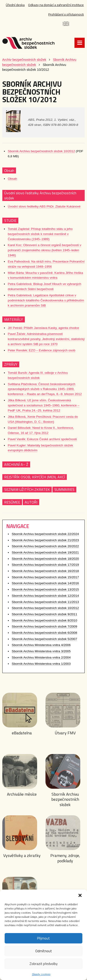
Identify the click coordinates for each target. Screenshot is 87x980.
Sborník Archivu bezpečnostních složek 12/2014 (45, 598)
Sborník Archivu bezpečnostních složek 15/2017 (45, 579)
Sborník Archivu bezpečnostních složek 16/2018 (45, 573)
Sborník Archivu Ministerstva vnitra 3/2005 (41, 653)
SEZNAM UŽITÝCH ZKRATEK (27, 492)
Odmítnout (44, 951)
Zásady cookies (41, 974)
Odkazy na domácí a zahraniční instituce (55, 5)
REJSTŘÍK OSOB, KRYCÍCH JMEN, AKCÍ (35, 479)
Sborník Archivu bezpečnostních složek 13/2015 (45, 592)
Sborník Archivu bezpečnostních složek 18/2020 (45, 561)
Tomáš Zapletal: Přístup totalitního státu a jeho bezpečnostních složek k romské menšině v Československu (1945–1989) (40, 236)
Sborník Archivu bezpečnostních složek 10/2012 (41, 153)
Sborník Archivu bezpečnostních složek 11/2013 (45, 604)
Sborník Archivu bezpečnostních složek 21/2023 (45, 542)
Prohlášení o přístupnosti (66, 15)
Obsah (13, 181)
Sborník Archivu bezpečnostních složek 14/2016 (45, 585)
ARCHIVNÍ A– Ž (16, 466)
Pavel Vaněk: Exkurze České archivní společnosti (42, 441)
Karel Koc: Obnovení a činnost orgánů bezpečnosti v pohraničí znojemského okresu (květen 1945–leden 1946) (45, 252)
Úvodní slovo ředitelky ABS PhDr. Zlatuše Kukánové (44, 209)
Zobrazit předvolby (43, 964)
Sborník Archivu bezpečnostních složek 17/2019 (45, 567)
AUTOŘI (31, 504)
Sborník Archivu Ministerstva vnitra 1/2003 (41, 666)
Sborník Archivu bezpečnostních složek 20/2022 (45, 548)
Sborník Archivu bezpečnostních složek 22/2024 (45, 536)
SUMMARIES (64, 492)
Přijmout (43, 938)
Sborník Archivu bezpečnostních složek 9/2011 (45, 616)
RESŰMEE (12, 504)
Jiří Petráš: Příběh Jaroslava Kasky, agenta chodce (43, 330)
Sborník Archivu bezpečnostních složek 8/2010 (45, 622)
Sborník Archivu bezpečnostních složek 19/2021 (45, 555)
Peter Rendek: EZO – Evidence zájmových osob (42, 352)
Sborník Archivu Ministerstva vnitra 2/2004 (41, 660)
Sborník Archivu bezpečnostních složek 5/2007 (45, 641)
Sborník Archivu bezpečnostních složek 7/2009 (45, 629)
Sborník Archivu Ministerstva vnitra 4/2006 (41, 647)
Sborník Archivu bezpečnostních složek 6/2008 (45, 635)
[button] (80, 895)
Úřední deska (14, 5)
